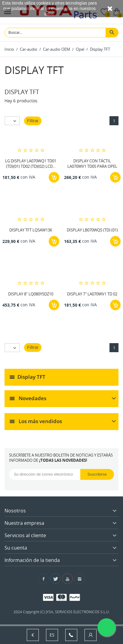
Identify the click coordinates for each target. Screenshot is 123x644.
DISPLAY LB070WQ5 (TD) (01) (92, 230)
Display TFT (31, 376)
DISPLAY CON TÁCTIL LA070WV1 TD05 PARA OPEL (92, 164)
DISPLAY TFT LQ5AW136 (31, 230)
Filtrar (33, 121)
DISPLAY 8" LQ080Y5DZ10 (31, 294)
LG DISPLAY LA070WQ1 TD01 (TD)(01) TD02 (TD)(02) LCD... (31, 164)
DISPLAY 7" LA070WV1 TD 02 (92, 294)
